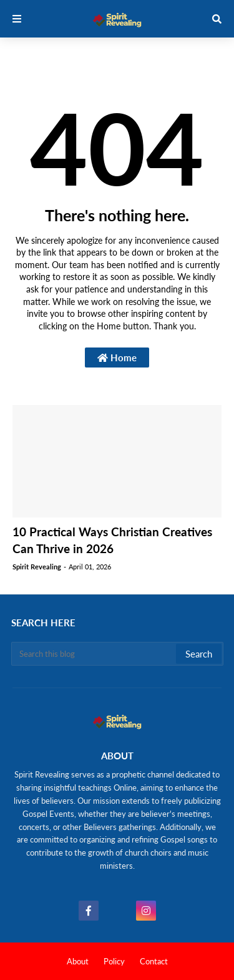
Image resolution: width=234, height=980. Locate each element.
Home (117, 357)
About (78, 961)
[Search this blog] (95, 654)
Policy (114, 961)
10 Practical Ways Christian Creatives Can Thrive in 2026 (112, 540)
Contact (154, 961)
